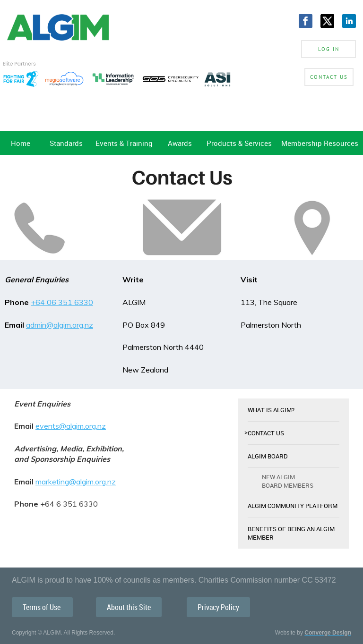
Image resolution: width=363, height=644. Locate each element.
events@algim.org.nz (71, 426)
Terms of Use (42, 607)
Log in (329, 49)
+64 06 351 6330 (62, 302)
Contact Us (329, 77)
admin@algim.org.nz (60, 325)
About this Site (129, 607)
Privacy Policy (218, 607)
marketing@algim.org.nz (76, 482)
